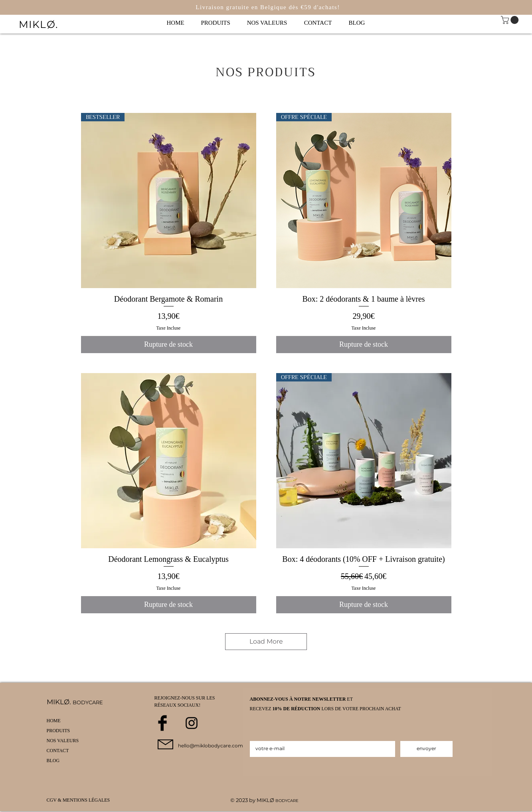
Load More (266, 641)
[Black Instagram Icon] (192, 723)
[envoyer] (426, 749)
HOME (54, 721)
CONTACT (58, 751)
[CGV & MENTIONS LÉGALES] (81, 800)
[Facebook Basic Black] (162, 723)
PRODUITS (58, 731)
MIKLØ (266, 800)
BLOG (53, 761)
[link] (511, 20)
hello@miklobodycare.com (211, 746)
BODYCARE (287, 801)
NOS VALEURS (63, 741)
